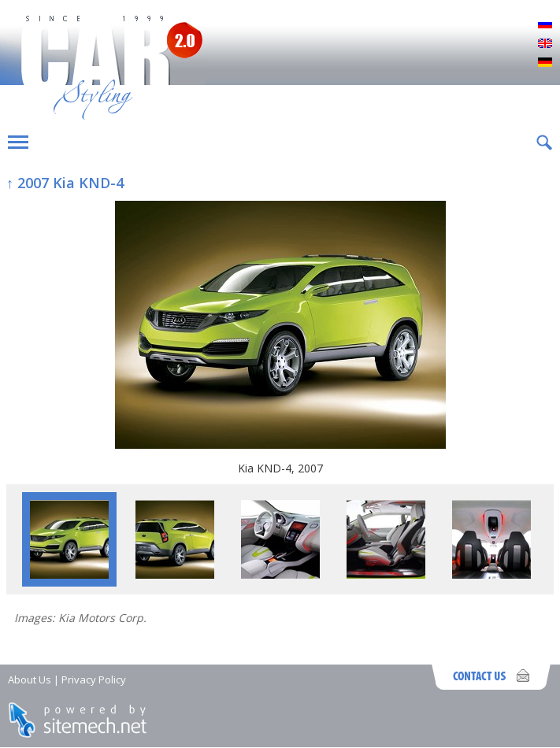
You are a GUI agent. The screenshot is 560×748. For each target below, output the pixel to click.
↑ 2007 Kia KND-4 (65, 183)
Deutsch (545, 63)
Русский (545, 25)
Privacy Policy (94, 679)
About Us (30, 679)
